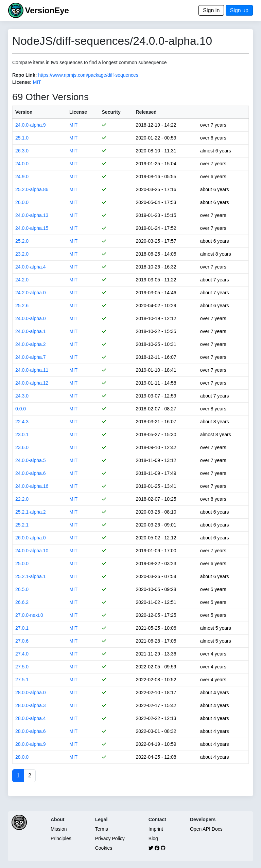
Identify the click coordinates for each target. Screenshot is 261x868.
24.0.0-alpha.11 (32, 370)
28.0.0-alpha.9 (31, 744)
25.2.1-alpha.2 (31, 512)
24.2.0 (22, 280)
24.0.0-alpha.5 (31, 460)
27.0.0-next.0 (29, 615)
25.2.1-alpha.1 (31, 576)
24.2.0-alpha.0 (31, 293)
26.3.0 (22, 151)
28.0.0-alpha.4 (31, 718)
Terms (102, 829)
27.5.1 (22, 680)
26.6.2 (22, 602)
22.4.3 (22, 422)
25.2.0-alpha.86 (32, 189)
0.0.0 (21, 409)
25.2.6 (22, 306)
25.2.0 (22, 241)
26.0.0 (22, 202)
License (78, 112)
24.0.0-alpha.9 (31, 125)
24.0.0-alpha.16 (32, 486)
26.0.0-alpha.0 (31, 538)
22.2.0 (22, 499)
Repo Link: (24, 75)
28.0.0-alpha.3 (31, 705)
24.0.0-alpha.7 (31, 357)
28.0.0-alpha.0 (31, 692)
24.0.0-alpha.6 (31, 473)
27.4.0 (22, 654)
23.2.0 (22, 254)
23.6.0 (22, 447)
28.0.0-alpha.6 (31, 731)
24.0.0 (22, 164)
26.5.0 (22, 589)
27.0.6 (22, 641)
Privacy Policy (110, 838)
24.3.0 (22, 396)
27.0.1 (22, 628)
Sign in (211, 10)
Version (24, 112)
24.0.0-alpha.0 (31, 318)
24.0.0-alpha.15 (32, 228)
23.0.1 (22, 435)
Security (111, 112)
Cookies (104, 848)
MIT (37, 82)
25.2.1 (22, 525)
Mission (59, 829)
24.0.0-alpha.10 (32, 551)
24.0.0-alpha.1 (31, 331)
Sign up (239, 10)
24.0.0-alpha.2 (31, 344)
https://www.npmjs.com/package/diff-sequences (88, 75)
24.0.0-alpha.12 (32, 383)
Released (146, 112)
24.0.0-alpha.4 (31, 267)
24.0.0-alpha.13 (32, 215)
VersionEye (47, 10)
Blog (153, 838)
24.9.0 (22, 177)
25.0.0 (22, 564)
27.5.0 (22, 667)
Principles (61, 838)
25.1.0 (22, 138)
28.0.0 (22, 757)
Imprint (156, 829)
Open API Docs (206, 829)
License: (22, 82)
